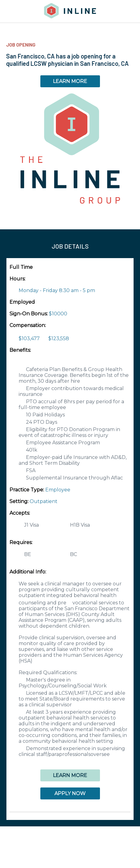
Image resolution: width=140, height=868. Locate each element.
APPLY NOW (70, 793)
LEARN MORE (70, 81)
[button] (70, 812)
